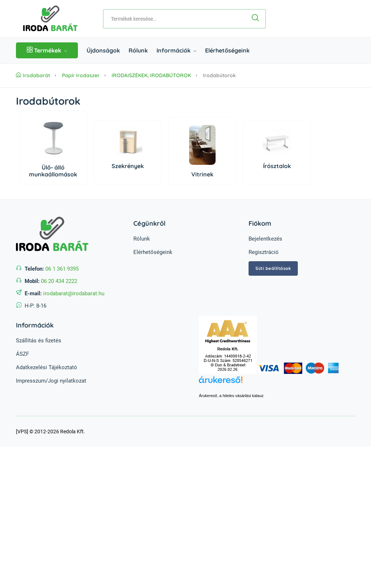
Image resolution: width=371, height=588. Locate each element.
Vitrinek (202, 174)
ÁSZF (22, 354)
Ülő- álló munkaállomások (53, 171)
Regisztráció (264, 252)
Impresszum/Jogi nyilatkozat (51, 381)
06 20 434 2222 (59, 281)
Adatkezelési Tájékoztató (47, 367)
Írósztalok (277, 166)
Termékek (47, 50)
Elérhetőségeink (227, 50)
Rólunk (138, 50)
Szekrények (128, 166)
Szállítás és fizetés (39, 341)
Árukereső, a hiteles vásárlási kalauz (231, 396)
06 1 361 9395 (62, 269)
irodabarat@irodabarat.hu (74, 293)
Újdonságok (103, 50)
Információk (176, 50)
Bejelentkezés (265, 239)
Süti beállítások (273, 268)
